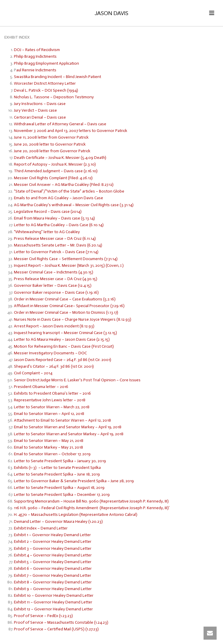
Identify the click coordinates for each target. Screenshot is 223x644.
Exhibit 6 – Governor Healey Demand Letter (53, 568)
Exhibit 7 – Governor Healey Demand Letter (53, 575)
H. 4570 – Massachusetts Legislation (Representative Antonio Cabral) (76, 515)
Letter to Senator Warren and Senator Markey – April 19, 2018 (69, 434)
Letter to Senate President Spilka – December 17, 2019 (63, 495)
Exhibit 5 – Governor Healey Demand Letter (53, 562)
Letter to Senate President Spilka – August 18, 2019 (60, 488)
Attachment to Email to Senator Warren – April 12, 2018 (62, 420)
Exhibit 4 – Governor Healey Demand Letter (53, 555)
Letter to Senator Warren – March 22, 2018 (52, 407)
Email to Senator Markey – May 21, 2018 (48, 447)
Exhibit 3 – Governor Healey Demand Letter (53, 548)
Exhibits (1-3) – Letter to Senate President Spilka (58, 468)
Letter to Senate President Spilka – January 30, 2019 (60, 461)
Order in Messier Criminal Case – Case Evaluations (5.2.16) (65, 299)
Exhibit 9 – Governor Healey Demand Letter (53, 589)
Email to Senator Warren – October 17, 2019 (52, 454)
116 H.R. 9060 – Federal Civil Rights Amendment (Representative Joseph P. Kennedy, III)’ (92, 508)
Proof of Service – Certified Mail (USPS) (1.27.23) (56, 629)
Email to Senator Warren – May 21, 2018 (49, 441)
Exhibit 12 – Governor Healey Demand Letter (53, 609)
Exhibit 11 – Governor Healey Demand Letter (53, 602)
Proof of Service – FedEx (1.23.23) (43, 616)
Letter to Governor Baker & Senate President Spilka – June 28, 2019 (74, 481)
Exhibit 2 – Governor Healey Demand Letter (53, 541)
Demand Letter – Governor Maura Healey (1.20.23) (58, 521)
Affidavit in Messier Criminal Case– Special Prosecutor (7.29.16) (69, 306)
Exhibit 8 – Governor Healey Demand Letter (53, 582)
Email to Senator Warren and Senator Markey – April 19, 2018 (68, 427)
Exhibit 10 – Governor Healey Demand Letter (54, 595)
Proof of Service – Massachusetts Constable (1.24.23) (61, 622)
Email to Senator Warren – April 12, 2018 (49, 414)
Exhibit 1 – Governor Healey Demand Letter (52, 535)
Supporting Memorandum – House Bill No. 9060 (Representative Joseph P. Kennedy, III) (92, 501)
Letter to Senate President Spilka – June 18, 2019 (57, 474)
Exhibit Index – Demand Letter (41, 528)
